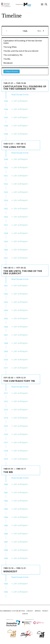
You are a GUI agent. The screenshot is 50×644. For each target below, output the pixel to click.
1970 (6, 360)
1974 (6, 418)
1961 (6, 258)
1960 (6, 250)
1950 (6, 168)
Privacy (45, 611)
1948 (6, 126)
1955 (6, 209)
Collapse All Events (12, 71)
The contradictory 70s (13, 55)
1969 (6, 351)
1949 (6, 134)
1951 (6, 176)
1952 (6, 184)
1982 (6, 501)
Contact (30, 611)
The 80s (7, 59)
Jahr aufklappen (21, 101)
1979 (6, 459)
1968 (6, 343)
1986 (6, 534)
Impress (38, 611)
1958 (6, 233)
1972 (6, 402)
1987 (6, 542)
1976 (6, 434)
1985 (6, 526)
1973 (6, 410)
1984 (6, 517)
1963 (6, 302)
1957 (6, 225)
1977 (6, 443)
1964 (6, 310)
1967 (6, 335)
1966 (6, 327)
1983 (6, 509)
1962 (6, 294)
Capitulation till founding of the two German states (23, 42)
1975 (6, 426)
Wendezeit (8, 63)
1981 (6, 493)
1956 (6, 217)
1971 (6, 368)
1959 (6, 242)
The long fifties (10, 47)
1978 (6, 451)
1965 (6, 319)
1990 (6, 592)
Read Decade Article (20, 95)
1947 (6, 118)
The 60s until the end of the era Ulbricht (21, 51)
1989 (6, 558)
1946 (6, 109)
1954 (6, 200)
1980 (6, 484)
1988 (6, 550)
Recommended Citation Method (12, 611)
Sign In (25, 614)
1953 (6, 192)
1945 (6, 101)
